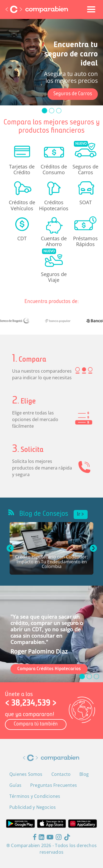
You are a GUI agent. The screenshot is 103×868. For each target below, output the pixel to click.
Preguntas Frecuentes (54, 785)
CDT (22, 238)
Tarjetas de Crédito (22, 169)
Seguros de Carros (73, 94)
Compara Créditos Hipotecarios (49, 669)
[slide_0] (44, 111)
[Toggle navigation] (91, 9)
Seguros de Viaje (54, 277)
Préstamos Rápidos (85, 241)
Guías (15, 785)
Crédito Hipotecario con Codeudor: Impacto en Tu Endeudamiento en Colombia (51, 562)
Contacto (61, 774)
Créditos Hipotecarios (54, 205)
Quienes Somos (26, 774)
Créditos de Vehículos (22, 205)
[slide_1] (52, 111)
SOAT (86, 202)
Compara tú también (36, 724)
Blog (84, 774)
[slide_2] (59, 111)
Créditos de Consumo (54, 169)
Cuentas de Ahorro (54, 241)
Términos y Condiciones (35, 796)
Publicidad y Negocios (33, 807)
